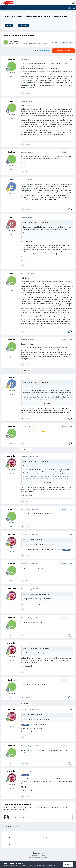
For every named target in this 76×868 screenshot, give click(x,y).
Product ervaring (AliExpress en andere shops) (32, 43)
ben (11, 217)
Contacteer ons (38, 853)
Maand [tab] (29, 838)
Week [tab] (11, 838)
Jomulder (11, 456)
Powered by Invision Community (38, 857)
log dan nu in (59, 807)
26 (12, 197)
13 (12, 77)
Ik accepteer (69, 864)
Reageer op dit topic (63, 51)
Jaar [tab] (47, 838)
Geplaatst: (28, 59)
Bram (11, 180)
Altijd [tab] (65, 838)
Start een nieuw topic (42, 51)
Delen (55, 42)
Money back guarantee (51, 200)
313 (12, 473)
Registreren (23, 26)
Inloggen (9, 26)
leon (11, 101)
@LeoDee (66, 550)
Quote (28, 93)
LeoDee (15, 41)
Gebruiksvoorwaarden (48, 865)
